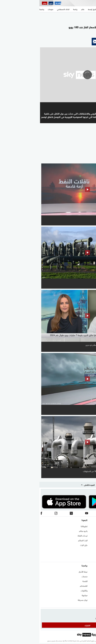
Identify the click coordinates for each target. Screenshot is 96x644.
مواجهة (45, 595)
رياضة (92, 590)
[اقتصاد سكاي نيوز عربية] (18, 3)
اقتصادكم (44, 586)
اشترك (48, 625)
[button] (91, 42)
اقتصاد (92, 600)
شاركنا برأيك (90, 559)
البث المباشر (43, 540)
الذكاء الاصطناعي (88, 595)
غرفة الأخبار (44, 572)
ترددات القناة (43, 535)
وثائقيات (45, 590)
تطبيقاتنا (45, 526)
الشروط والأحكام (88, 540)
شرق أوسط (90, 572)
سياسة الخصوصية (88, 545)
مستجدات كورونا (88, 581)
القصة (46, 581)
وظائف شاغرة (89, 550)
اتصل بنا (91, 526)
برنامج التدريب (89, 535)
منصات (45, 576)
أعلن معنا (91, 554)
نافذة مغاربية (90, 576)
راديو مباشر (44, 531)
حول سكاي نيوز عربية (87, 531)
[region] (48, 17)
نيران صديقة (43, 600)
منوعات (92, 604)
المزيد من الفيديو (82, 160)
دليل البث (44, 545)
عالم (93, 586)
